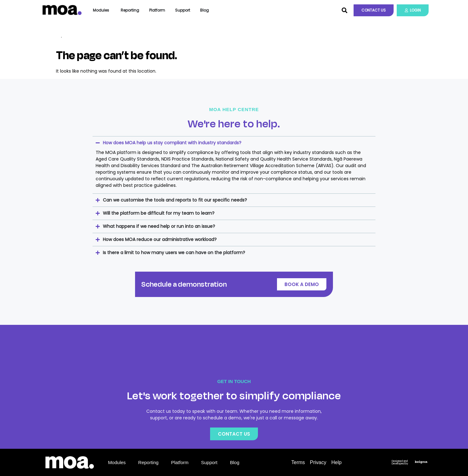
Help (337, 462)
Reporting (148, 462)
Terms (298, 462)
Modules (117, 462)
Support (209, 462)
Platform (180, 462)
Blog (235, 462)
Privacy (318, 462)
